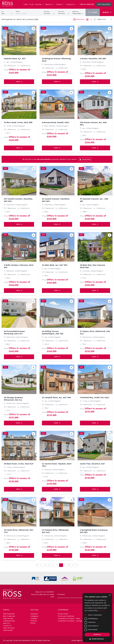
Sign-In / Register (87, 4)
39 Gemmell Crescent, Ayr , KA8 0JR (94, 200)
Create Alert (85, 159)
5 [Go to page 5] (57, 565)
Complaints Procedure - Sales (69, 618)
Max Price (61, 11)
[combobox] (28, 14)
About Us (50, 4)
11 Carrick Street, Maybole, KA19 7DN (57, 465)
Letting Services (9, 621)
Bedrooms (75, 11)
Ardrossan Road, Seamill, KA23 (56, 122)
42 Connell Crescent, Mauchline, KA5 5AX (56, 200)
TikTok (33, 623)
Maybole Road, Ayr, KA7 (15, 59)
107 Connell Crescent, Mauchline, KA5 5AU (18, 200)
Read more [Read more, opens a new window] (102, 611)
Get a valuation (104, 4)
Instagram (34, 616)
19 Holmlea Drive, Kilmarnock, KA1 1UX (55, 531)
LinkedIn (34, 618)
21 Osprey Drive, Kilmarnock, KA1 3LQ (95, 332)
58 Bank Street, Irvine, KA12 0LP (19, 464)
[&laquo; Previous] (37, 565)
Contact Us (71, 4)
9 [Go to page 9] (73, 565)
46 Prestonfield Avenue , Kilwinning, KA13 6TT (15, 332)
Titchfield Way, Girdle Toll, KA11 (95, 398)
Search (107, 12)
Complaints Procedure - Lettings (70, 621)
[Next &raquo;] (77, 565)
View (19, 82)
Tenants (60, 4)
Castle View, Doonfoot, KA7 (92, 464)
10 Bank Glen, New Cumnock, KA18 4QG (93, 266)
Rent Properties (9, 616)
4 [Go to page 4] (53, 565)
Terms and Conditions (66, 616)
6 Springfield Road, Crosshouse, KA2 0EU (94, 531)
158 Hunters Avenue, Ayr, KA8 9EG (93, 124)
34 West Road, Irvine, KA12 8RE (18, 122)
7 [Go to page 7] (65, 565)
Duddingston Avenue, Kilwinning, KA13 (57, 60)
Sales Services (8, 618)
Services (40, 4)
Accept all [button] (97, 635)
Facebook (34, 614)
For (3, 11)
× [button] (110, 595)
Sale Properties (9, 614)
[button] (97, 639)
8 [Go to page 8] (69, 565)
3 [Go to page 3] (49, 565)
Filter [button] (93, 12)
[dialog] (97, 618)
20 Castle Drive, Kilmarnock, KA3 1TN (19, 531)
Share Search (79, 19)
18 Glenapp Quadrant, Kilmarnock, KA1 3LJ (14, 399)
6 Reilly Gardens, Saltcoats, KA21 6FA (19, 266)
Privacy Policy (63, 614)
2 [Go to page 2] (45, 565)
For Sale (24, 4)
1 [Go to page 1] (41, 565)
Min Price (47, 11)
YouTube (34, 621)
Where (18, 11)
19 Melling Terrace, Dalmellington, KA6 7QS (53, 332)
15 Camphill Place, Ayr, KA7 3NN (56, 398)
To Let (31, 4)
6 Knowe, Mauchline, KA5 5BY (93, 59)
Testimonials (8, 630)
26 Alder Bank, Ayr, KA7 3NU (55, 265)
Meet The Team (9, 628)
